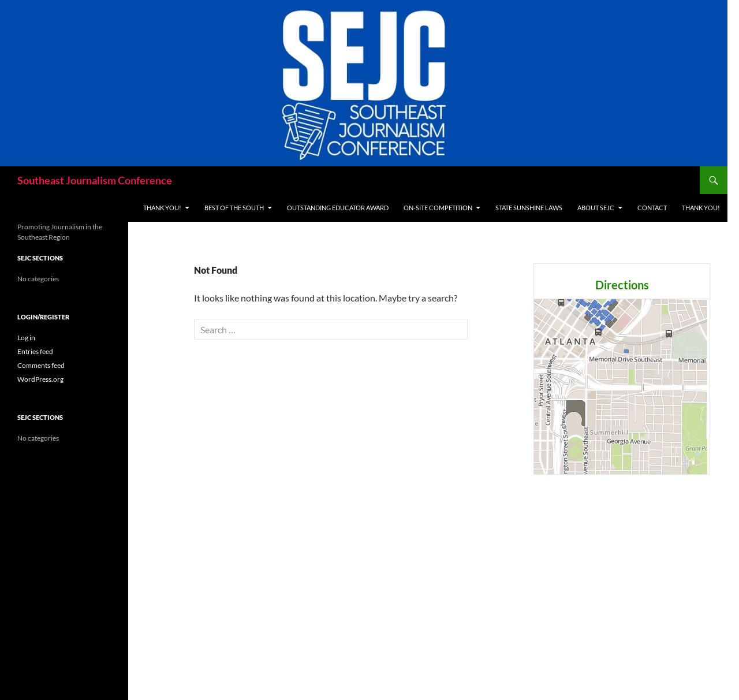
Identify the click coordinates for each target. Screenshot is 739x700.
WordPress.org (40, 379)
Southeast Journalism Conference (95, 180)
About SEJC (596, 208)
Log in (26, 338)
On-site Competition (438, 208)
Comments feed (41, 365)
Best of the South (234, 208)
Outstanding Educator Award (338, 208)
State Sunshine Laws (529, 208)
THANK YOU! (162, 208)
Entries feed (35, 351)
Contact (652, 208)
